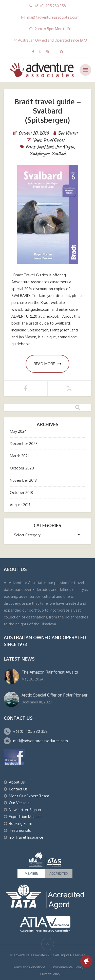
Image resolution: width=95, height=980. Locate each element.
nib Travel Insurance (26, 837)
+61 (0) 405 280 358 (30, 731)
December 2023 (24, 444)
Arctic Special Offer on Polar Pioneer (54, 695)
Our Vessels (19, 803)
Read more (48, 364)
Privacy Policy (50, 974)
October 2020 (22, 468)
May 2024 (18, 431)
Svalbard (59, 154)
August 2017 (20, 505)
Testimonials (20, 830)
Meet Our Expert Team (29, 796)
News (37, 140)
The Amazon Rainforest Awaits (50, 672)
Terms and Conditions (29, 967)
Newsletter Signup (25, 810)
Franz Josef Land (39, 147)
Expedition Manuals (26, 817)
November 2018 (23, 480)
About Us (17, 782)
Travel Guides (54, 140)
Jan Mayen (65, 147)
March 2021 (19, 456)
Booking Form (21, 823)
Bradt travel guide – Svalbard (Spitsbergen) (48, 111)
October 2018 (21, 493)
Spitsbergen (39, 154)
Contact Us (18, 789)
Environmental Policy (67, 967)
